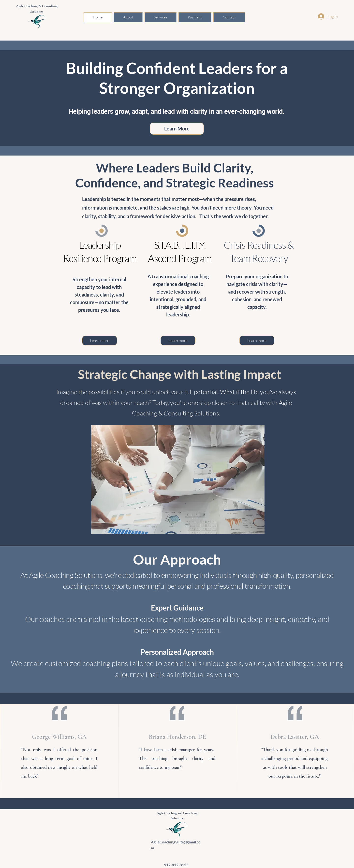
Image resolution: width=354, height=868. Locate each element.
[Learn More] (177, 129)
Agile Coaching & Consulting (37, 6)
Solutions (37, 12)
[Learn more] (100, 341)
